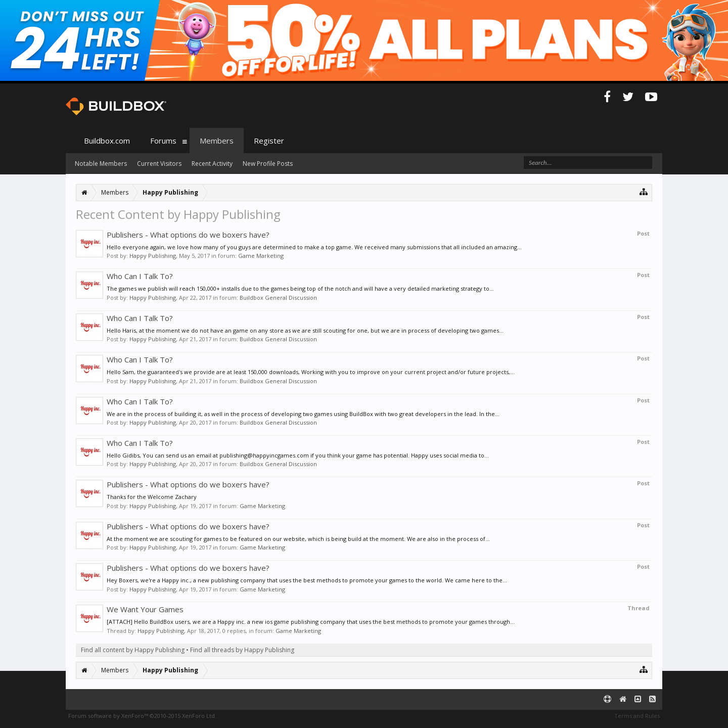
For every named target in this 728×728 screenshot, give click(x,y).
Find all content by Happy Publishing (133, 650)
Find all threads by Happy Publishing (242, 650)
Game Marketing (261, 256)
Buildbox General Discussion (278, 298)
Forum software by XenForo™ (142, 716)
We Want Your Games (145, 609)
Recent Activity (212, 164)
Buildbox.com (107, 141)
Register (269, 141)
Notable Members (101, 164)
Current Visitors (159, 164)
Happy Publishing (153, 256)
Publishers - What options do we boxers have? (188, 235)
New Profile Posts (268, 164)
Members (217, 141)
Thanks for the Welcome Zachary (152, 497)
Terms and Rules (637, 716)
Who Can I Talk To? (140, 276)
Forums (163, 141)
